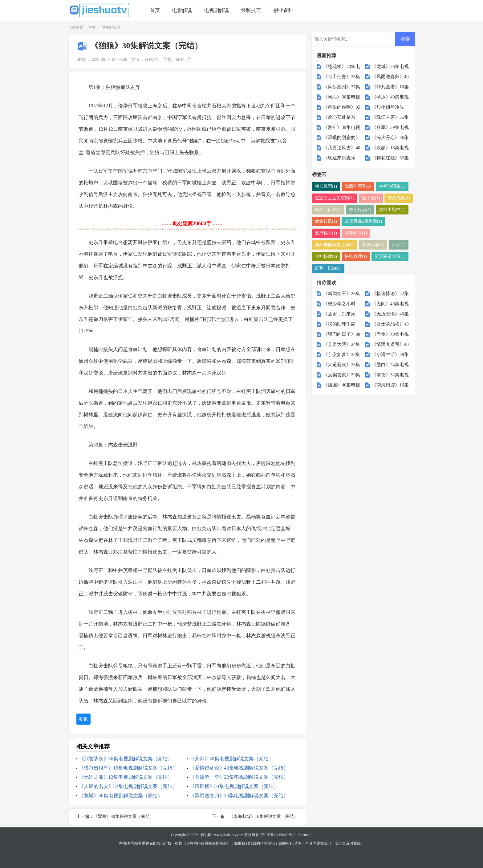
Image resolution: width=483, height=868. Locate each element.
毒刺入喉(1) (373, 245)
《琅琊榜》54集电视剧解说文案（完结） (234, 786)
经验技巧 (251, 10)
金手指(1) (371, 198)
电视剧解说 (217, 10)
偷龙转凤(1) (326, 221)
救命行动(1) (360, 210)
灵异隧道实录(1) (390, 256)
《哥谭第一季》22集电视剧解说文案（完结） (239, 777)
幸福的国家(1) (392, 186)
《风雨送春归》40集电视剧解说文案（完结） (239, 796)
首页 (155, 10)
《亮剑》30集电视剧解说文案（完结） (232, 759)
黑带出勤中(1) (392, 210)
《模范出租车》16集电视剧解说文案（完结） (128, 768)
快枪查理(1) (356, 256)
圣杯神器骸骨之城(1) (335, 245)
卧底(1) (399, 245)
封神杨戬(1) (326, 256)
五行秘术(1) (326, 233)
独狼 (83, 719)
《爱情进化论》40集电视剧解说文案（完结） (239, 768)
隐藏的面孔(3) (358, 186)
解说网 (206, 835)
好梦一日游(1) (328, 268)
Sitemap (304, 835)
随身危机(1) (399, 198)
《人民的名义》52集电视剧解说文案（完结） (128, 786)
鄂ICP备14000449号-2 (278, 835)
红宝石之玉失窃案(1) (335, 198)
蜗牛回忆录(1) (328, 210)
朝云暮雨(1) (326, 186)
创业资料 (283, 10)
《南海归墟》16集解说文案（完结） (264, 816)
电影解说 (182, 10)
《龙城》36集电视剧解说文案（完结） (121, 796)
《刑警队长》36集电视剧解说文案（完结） (126, 759)
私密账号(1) (356, 233)
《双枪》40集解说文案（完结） (124, 816)
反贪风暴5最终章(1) (363, 221)
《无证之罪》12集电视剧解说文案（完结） (126, 777)
